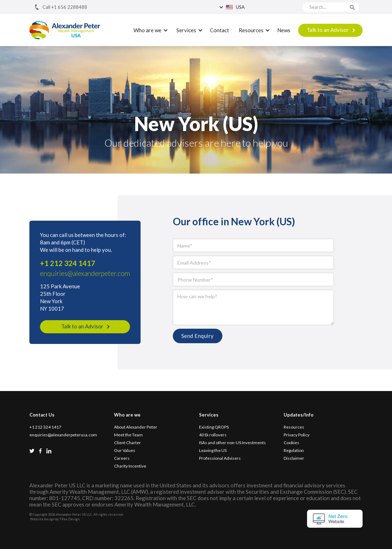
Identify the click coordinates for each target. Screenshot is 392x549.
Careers (122, 458)
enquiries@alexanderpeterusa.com (63, 435)
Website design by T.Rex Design (55, 519)
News (284, 30)
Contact (220, 30)
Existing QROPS (214, 427)
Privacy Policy (297, 435)
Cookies (291, 443)
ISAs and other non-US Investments (232, 443)
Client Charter (127, 443)
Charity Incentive (130, 466)
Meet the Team (128, 435)
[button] (251, 7)
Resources (294, 427)
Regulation (294, 451)
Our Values (125, 451)
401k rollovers (213, 435)
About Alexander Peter (136, 427)
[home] (65, 30)
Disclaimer (294, 458)
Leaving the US (213, 451)
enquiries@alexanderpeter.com (85, 273)
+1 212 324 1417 (68, 263)
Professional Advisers (220, 458)
